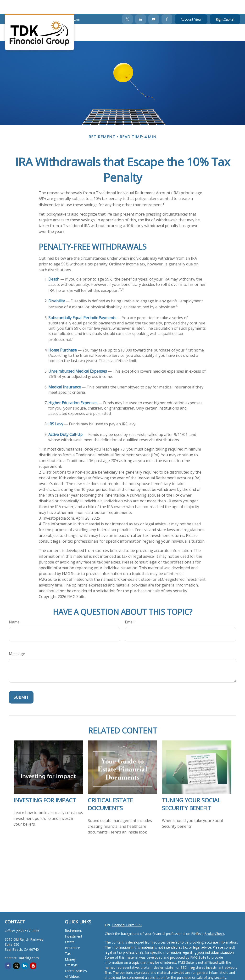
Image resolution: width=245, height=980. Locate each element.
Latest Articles (76, 956)
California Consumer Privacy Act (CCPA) (135, 977)
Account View (191, 5)
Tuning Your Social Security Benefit (191, 790)
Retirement (73, 916)
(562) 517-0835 (19, 5)
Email (130, 608)
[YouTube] (154, 5)
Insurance (72, 933)
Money (70, 945)
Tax (68, 939)
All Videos (72, 962)
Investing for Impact (45, 786)
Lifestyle (71, 951)
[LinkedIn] (141, 5)
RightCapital (225, 5)
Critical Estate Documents (110, 790)
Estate (70, 928)
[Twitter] (127, 5)
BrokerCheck (214, 919)
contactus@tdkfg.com (60, 5)
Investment (74, 922)
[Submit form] (21, 683)
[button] (68, 18)
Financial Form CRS (127, 911)
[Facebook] (167, 5)
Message (17, 639)
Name (14, 608)
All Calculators (76, 968)
